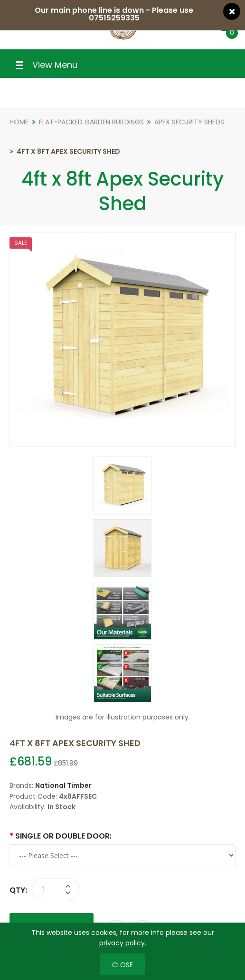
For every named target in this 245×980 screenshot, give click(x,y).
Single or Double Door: (63, 836)
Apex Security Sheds (189, 122)
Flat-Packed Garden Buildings (91, 122)
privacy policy (122, 943)
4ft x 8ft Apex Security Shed (68, 151)
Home (19, 122)
